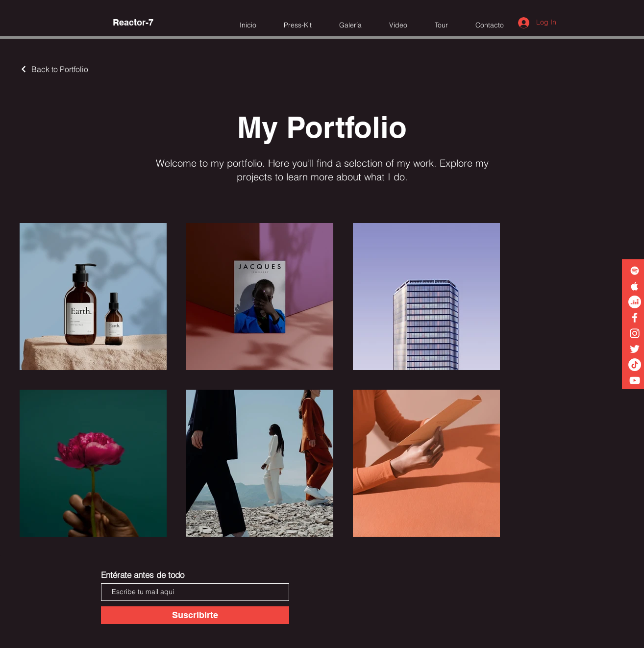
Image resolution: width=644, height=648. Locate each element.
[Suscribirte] (195, 615)
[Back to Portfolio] (54, 69)
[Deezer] (635, 302)
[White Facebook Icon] (635, 318)
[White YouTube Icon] (635, 380)
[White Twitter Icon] (635, 349)
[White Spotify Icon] (635, 271)
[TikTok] (635, 365)
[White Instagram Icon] (635, 333)
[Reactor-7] (133, 23)
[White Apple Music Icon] (635, 286)
